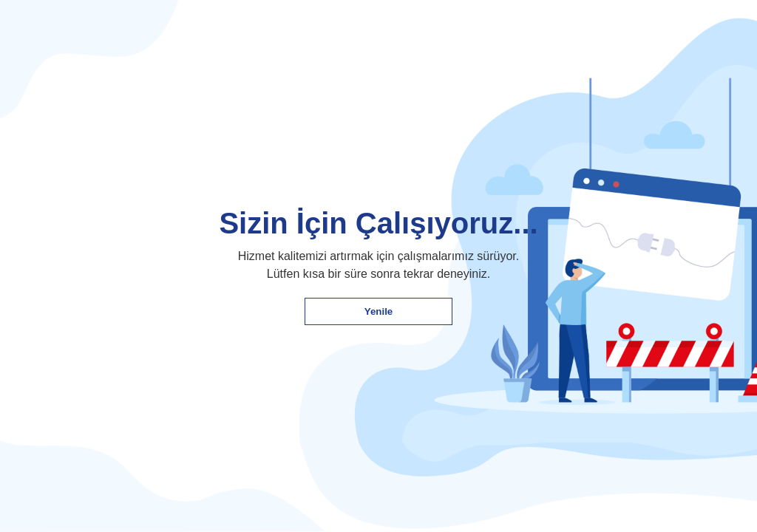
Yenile (379, 311)
